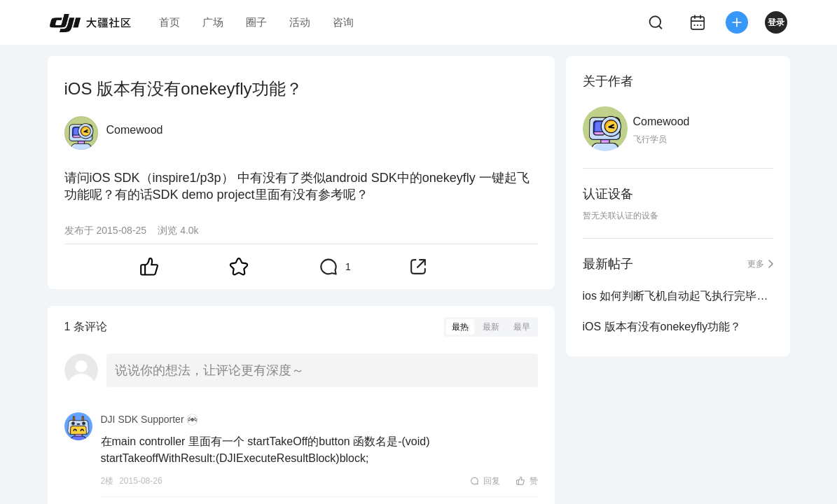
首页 (170, 22)
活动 (300, 22)
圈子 (256, 22)
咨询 (343, 22)
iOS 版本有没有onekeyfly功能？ (662, 327)
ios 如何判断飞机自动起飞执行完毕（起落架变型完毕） (678, 296)
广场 (213, 22)
